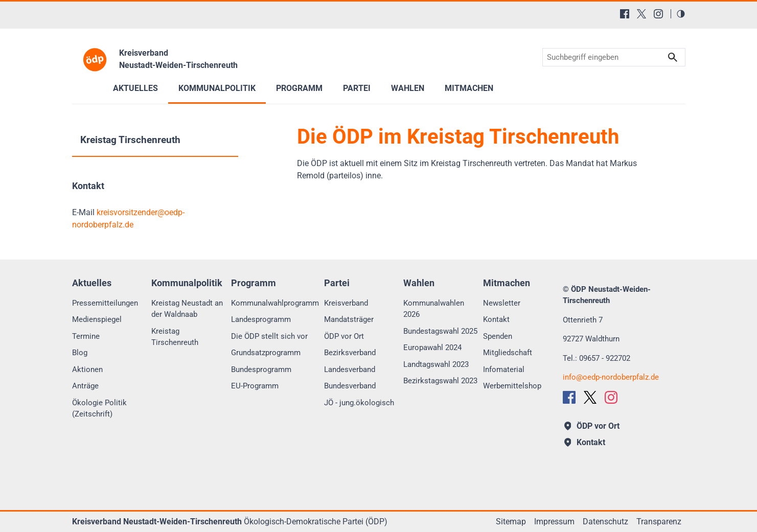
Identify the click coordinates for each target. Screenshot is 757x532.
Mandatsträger (349, 319)
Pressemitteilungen (105, 303)
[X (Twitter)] (641, 14)
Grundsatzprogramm (266, 353)
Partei (357, 88)
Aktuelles (135, 88)
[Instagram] (658, 14)
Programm (299, 88)
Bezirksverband (350, 353)
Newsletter (502, 303)
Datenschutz (605, 522)
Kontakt (496, 319)
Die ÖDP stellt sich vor (269, 336)
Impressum (554, 522)
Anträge (85, 386)
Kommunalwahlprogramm (275, 303)
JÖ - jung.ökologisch (359, 403)
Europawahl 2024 (432, 348)
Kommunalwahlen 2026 (434, 309)
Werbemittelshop (512, 386)
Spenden (498, 336)
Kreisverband (346, 303)
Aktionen (87, 369)
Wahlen (408, 88)
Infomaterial (504, 369)
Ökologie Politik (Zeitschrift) (99, 409)
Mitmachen (469, 88)
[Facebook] (625, 14)
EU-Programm (255, 386)
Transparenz (659, 522)
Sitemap (511, 522)
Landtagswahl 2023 (436, 364)
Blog (80, 353)
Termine (86, 336)
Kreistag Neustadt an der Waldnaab (187, 309)
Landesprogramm (261, 319)
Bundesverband (350, 386)
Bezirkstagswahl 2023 (440, 381)
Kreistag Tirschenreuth (130, 140)
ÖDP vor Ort (344, 336)
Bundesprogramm (261, 369)
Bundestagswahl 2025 (440, 331)
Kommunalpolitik (217, 88)
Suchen (673, 57)
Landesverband (350, 369)
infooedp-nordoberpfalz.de (611, 377)
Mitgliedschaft (508, 353)
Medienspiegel (97, 319)
